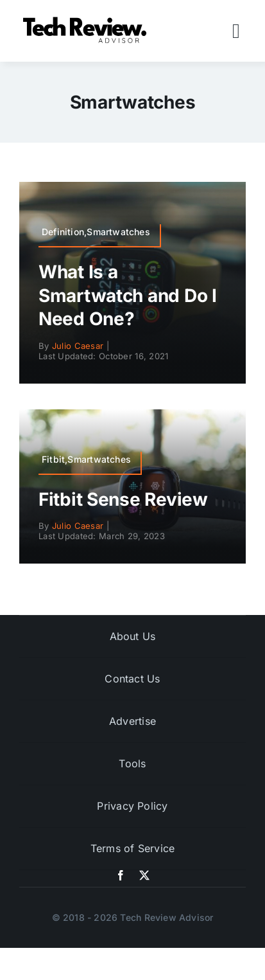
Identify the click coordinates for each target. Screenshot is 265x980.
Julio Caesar (78, 346)
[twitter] (144, 875)
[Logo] (87, 20)
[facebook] (121, 875)
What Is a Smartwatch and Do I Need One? (128, 295)
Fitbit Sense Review (123, 499)
